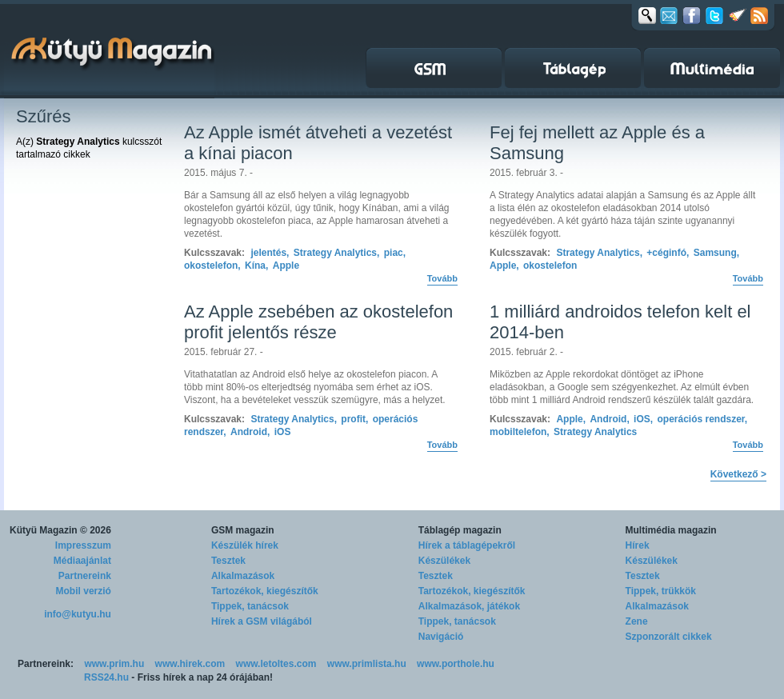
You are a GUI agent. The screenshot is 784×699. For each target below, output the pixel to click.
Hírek (638, 545)
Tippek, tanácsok (250, 606)
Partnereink (85, 576)
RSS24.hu (106, 677)
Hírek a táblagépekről (467, 545)
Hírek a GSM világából (262, 621)
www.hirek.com (190, 664)
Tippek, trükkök (661, 591)
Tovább (442, 278)
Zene (637, 621)
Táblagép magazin (460, 530)
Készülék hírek (245, 545)
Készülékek (444, 561)
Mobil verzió (84, 591)
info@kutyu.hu (78, 614)
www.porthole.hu (456, 664)
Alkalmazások (243, 576)
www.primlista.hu (367, 664)
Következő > (738, 474)
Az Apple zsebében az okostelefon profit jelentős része (318, 322)
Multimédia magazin (671, 530)
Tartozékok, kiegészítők (265, 591)
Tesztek (228, 561)
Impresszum (83, 545)
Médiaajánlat (82, 561)
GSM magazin (243, 530)
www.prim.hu (114, 664)
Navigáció (441, 637)
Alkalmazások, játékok (469, 606)
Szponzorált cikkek (669, 637)
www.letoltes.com (276, 664)
